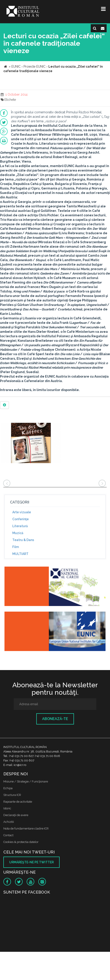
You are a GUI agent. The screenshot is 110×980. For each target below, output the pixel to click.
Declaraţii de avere (16, 815)
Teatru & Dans (23, 540)
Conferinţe (20, 519)
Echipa (8, 788)
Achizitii (9, 822)
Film (16, 547)
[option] (31, 444)
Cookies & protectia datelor (21, 842)
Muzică (18, 533)
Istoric (7, 808)
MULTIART (20, 554)
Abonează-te (55, 719)
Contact (8, 835)
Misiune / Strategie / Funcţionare (26, 781)
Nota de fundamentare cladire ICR (26, 828)
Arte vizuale (22, 512)
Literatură (20, 526)
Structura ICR (12, 795)
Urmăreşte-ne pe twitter (31, 862)
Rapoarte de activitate (18, 802)
